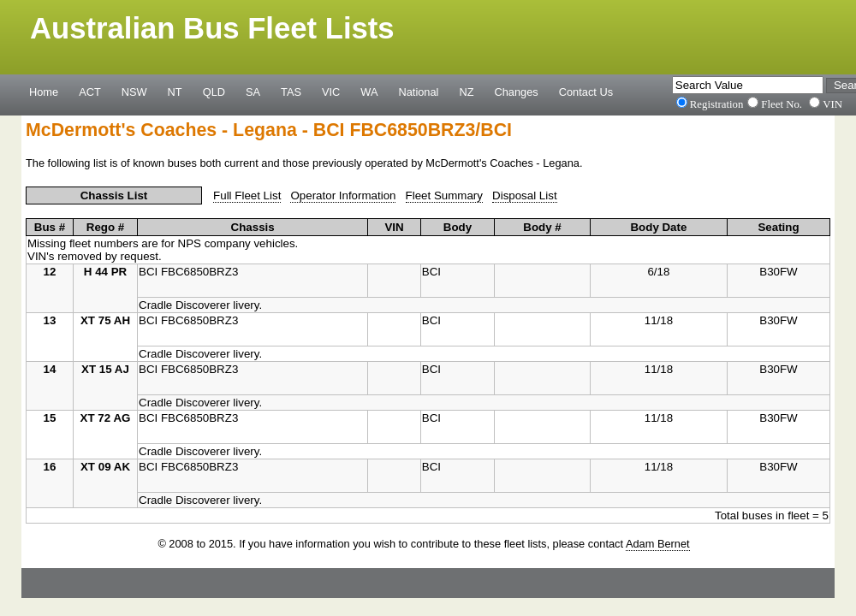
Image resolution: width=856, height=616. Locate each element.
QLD (214, 92)
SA (253, 92)
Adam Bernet (658, 544)
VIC (331, 92)
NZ (466, 92)
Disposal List (525, 195)
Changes (517, 92)
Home (44, 92)
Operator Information (343, 195)
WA (369, 92)
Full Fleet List (247, 195)
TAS (291, 92)
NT (175, 92)
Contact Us (586, 92)
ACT (90, 92)
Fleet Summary (444, 195)
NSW (134, 92)
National (419, 92)
